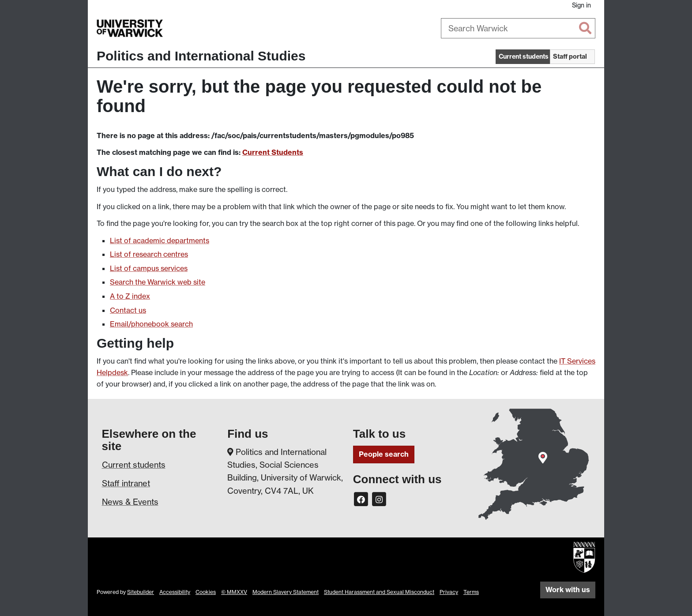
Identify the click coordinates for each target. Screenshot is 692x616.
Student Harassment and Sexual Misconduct (379, 592)
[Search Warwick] (518, 28)
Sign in (581, 5)
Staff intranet (126, 483)
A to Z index (130, 296)
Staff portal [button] (570, 56)
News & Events (130, 502)
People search (384, 454)
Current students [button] (524, 56)
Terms (471, 592)
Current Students (273, 152)
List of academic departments (160, 240)
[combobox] (518, 28)
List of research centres (149, 254)
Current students (134, 465)
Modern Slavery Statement (286, 592)
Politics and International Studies (201, 56)
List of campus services (149, 268)
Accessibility (175, 592)
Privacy (449, 592)
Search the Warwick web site (158, 282)
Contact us (128, 310)
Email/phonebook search (151, 324)
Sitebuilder (141, 592)
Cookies (206, 592)
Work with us (568, 590)
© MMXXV (234, 592)
